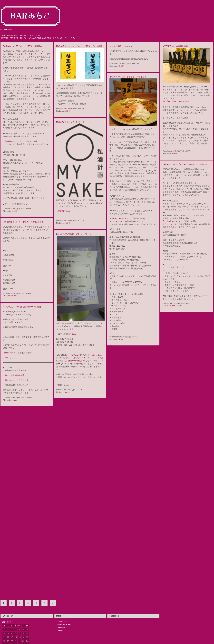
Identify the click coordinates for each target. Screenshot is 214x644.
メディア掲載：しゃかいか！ (122, 46)
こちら (73, 334)
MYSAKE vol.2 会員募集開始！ (176, 46)
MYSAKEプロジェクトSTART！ (70, 122)
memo (174, 306)
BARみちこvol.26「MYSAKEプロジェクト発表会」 (185, 164)
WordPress (15, 641)
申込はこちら (64, 211)
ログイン (21, 639)
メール (174, 224)
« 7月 (8, 626)
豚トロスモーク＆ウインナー (18, 380)
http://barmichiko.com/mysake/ (176, 101)
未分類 (15, 211)
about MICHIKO (64, 602)
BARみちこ (73, 355)
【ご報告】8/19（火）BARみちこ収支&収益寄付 (24, 222)
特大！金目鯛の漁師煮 (15, 375)
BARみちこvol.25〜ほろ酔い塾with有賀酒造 (22, 307)
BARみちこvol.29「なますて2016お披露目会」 (24, 46)
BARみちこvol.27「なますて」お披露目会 (128, 77)
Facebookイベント (13, 141)
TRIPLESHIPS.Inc (53, 641)
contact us (62, 599)
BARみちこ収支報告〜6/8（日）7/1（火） (75, 234)
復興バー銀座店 (75, 361)
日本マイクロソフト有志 (93, 358)
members (61, 604)
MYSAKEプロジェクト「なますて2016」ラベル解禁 (79, 46)
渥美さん (82, 364)
